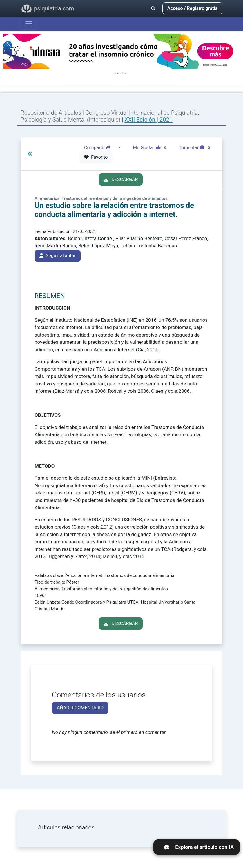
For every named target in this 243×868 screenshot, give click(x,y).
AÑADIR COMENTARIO (80, 708)
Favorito (96, 157)
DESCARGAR (121, 179)
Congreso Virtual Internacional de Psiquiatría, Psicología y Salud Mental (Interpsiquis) (110, 116)
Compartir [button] (101, 148)
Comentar (195, 148)
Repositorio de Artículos (51, 113)
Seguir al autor (58, 256)
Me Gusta (151, 148)
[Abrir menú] (29, 24)
